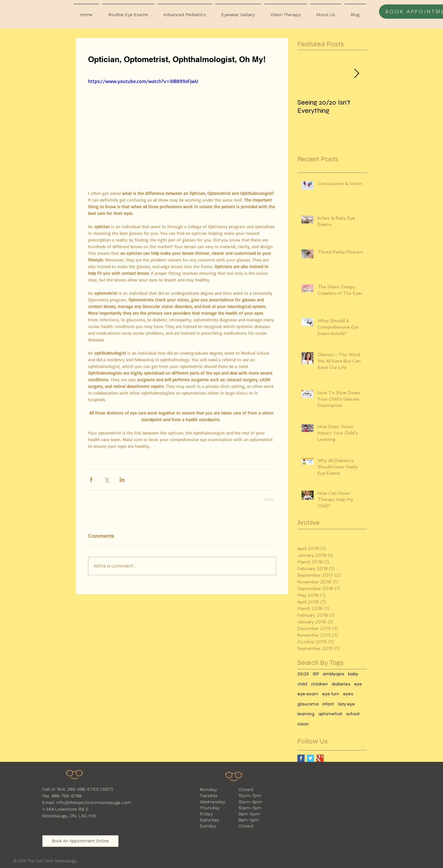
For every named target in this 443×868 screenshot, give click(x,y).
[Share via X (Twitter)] (107, 480)
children (319, 684)
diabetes (341, 684)
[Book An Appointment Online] (80, 841)
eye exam (308, 694)
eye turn (331, 694)
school (353, 714)
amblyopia (333, 674)
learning (306, 714)
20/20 (303, 674)
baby (353, 674)
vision (303, 724)
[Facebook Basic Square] (301, 758)
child (302, 684)
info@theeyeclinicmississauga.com (94, 802)
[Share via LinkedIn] (122, 480)
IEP (316, 674)
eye (358, 684)
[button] (128, 12)
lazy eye (346, 704)
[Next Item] (357, 74)
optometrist (330, 714)
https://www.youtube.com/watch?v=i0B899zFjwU (143, 81)
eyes (348, 694)
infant (328, 704)
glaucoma (308, 704)
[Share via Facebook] (91, 480)
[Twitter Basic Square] (310, 758)
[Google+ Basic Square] (320, 758)
